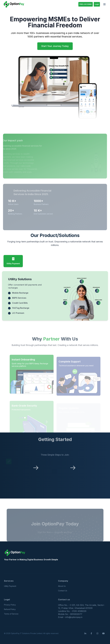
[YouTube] (103, 633)
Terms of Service (11, 614)
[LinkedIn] (85, 633)
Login (97, 4)
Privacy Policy (10, 605)
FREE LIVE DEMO (86, 4)
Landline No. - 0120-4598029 (72, 611)
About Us (62, 586)
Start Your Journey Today (55, 46)
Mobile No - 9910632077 (70, 614)
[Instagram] (97, 633)
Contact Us (63, 591)
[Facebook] (91, 633)
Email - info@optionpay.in (70, 617)
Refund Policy (10, 609)
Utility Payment (10, 586)
